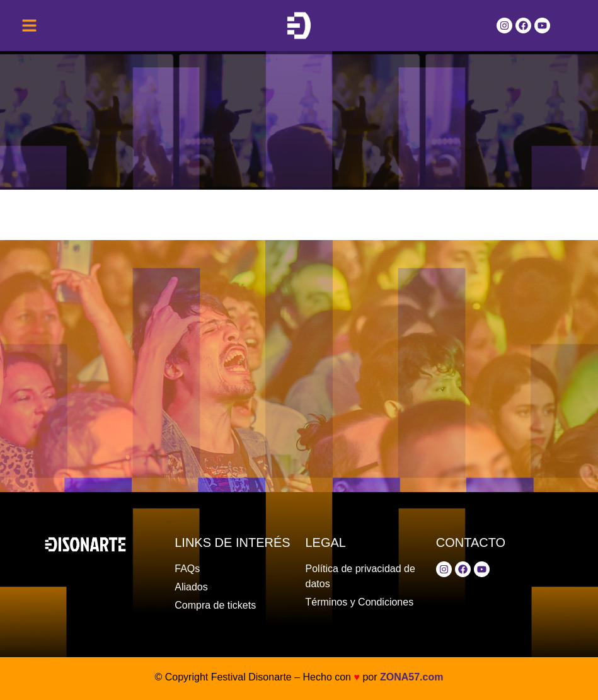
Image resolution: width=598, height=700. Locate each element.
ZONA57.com (411, 677)
